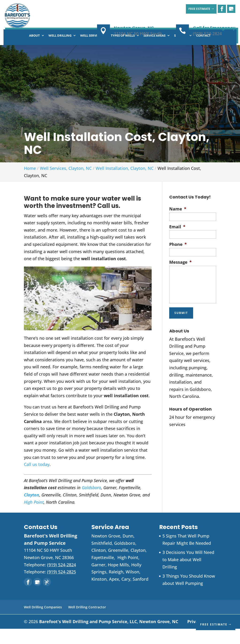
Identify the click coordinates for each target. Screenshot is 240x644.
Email (177, 242)
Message (180, 277)
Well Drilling (60, 51)
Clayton (138, 565)
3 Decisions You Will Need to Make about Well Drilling (188, 575)
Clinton (99, 565)
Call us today (37, 480)
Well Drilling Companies (43, 622)
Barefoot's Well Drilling (109, 637)
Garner (98, 580)
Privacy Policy (202, 637)
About (34, 51)
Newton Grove (106, 551)
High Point (34, 517)
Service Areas (154, 51)
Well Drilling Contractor (87, 622)
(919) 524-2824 (207, 34)
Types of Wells (123, 51)
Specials (181, 51)
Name (178, 224)
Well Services (91, 51)
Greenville (118, 565)
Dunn (128, 551)
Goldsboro (91, 503)
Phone (178, 260)
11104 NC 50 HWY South (138, 34)
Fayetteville (103, 573)
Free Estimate (195, 9)
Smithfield (102, 558)
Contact (203, 51)
